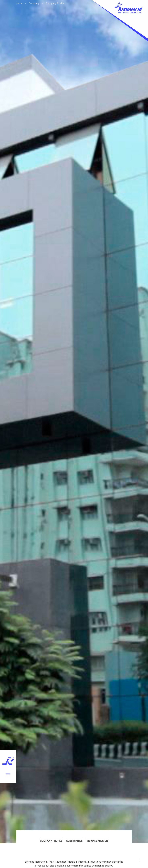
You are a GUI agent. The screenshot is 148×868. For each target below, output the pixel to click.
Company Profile (55, 3)
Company (34, 3)
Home (19, 3)
